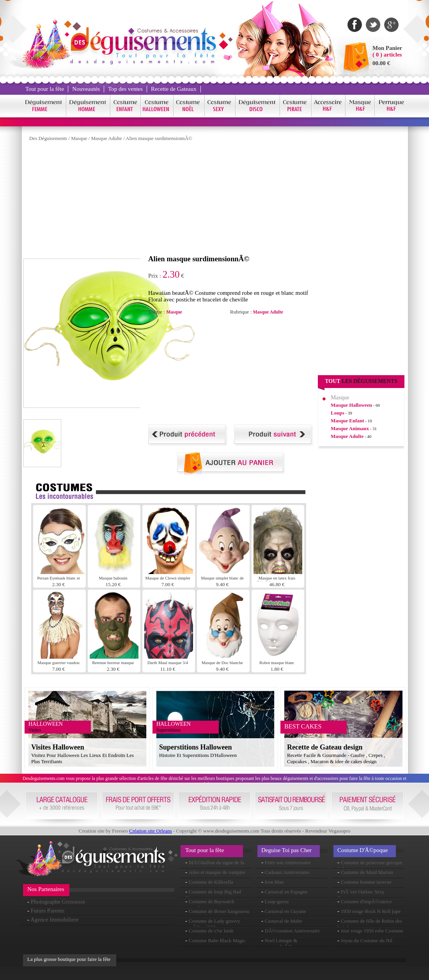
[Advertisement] (137, 200)
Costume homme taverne (366, 882)
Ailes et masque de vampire (217, 872)
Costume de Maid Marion (367, 872)
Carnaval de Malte (284, 921)
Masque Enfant (347, 421)
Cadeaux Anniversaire (287, 872)
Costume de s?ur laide (211, 931)
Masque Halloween (351, 405)
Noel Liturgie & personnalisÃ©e (279, 944)
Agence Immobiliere (55, 920)
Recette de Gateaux (174, 89)
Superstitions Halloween (196, 747)
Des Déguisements (48, 138)
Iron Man (274, 882)
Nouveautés (86, 89)
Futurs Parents (48, 911)
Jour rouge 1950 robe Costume (372, 931)
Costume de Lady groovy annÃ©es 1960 (213, 924)
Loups (338, 413)
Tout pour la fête (45, 89)
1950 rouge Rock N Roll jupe (371, 911)
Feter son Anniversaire (288, 862)
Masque (79, 138)
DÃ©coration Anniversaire (292, 931)
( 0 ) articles (387, 55)
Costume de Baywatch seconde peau (210, 905)
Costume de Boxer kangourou (219, 911)
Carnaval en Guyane (285, 911)
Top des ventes (125, 89)
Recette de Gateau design (325, 747)
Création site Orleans (151, 831)
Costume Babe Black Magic (217, 940)
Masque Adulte (107, 138)
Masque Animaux (350, 428)
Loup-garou (277, 901)
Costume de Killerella (211, 882)
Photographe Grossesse (58, 902)
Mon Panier (387, 48)
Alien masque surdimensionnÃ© (159, 138)
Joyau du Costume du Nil (367, 940)
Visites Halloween (58, 747)
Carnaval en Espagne (286, 892)
